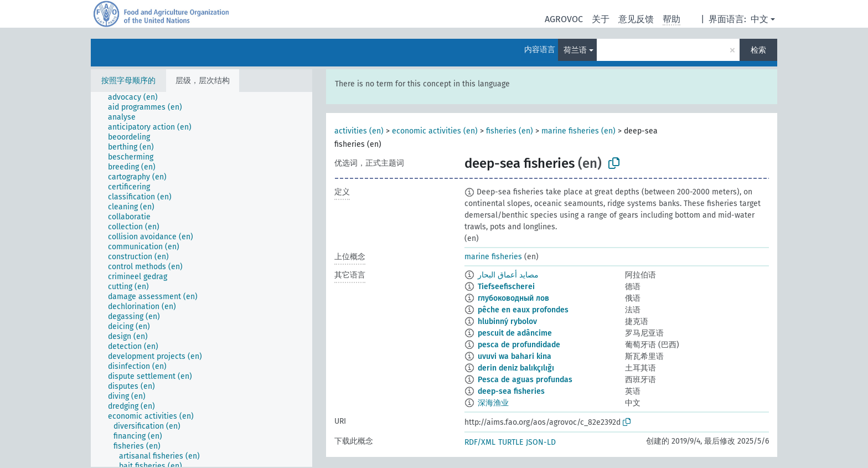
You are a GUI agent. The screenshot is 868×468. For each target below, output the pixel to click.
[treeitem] (138, 97)
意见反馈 (636, 19)
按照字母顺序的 (128, 81)
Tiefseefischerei (506, 287)
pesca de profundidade (519, 345)
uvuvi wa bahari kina (515, 356)
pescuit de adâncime (515, 333)
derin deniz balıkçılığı (516, 368)
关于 (601, 19)
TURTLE (511, 442)
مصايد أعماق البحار (508, 275)
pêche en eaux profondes (523, 310)
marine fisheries (493, 257)
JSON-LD (541, 442)
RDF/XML (480, 442)
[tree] (201, 279)
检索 (758, 50)
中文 (759, 19)
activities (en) (359, 131)
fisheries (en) (510, 131)
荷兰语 (575, 50)
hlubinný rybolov (507, 322)
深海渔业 (493, 403)
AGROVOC (564, 19)
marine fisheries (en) (578, 131)
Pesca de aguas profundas (525, 380)
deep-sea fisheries (511, 391)
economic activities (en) (435, 131)
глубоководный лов (513, 298)
